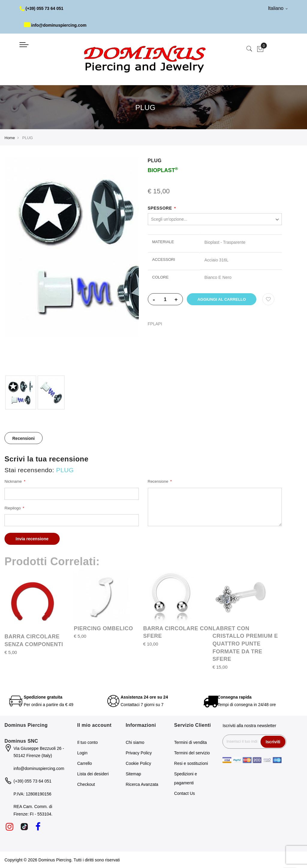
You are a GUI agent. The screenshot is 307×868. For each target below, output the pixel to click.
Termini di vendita (191, 742)
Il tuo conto (88, 742)
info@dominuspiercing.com (55, 25)
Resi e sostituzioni (191, 763)
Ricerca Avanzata (142, 784)
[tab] (24, 438)
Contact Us (185, 793)
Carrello (85, 763)
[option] (21, 392)
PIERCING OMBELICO (103, 628)
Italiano (278, 8)
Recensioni (24, 438)
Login (82, 753)
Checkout (86, 784)
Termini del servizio (192, 753)
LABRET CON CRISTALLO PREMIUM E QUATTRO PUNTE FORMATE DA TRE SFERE (245, 644)
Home (10, 138)
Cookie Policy (138, 763)
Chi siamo (135, 742)
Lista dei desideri (93, 774)
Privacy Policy (139, 753)
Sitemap (133, 774)
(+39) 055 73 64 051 (42, 8)
